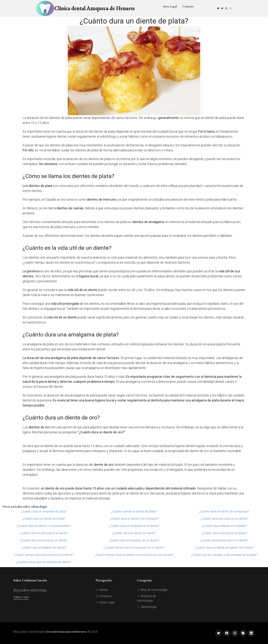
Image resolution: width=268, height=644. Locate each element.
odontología (147, 607)
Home (102, 590)
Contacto (188, 6)
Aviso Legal (170, 6)
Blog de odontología (152, 590)
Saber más (21, 597)
